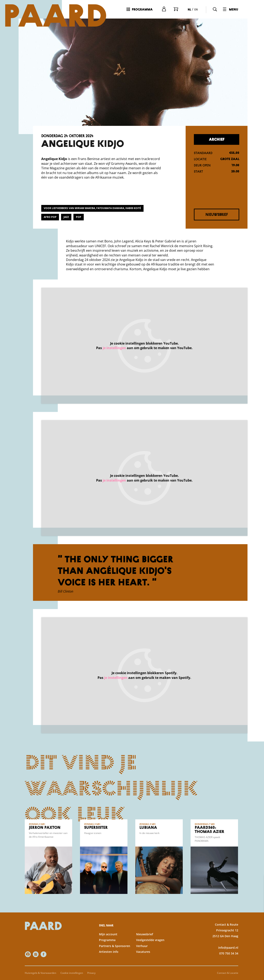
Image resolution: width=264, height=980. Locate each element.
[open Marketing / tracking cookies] (257, 945)
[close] (258, 883)
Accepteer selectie (229, 972)
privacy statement (212, 907)
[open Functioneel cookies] (257, 921)
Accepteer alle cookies (229, 960)
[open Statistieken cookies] (257, 933)
